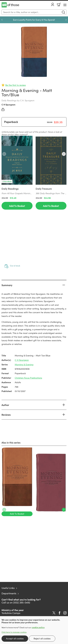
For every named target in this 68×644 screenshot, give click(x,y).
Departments (9, 593)
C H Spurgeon (8, 104)
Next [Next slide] (66, 20)
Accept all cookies (15, 639)
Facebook (60, 613)
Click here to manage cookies (14, 632)
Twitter (54, 613)
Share (3, 109)
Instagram (65, 613)
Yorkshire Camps (11, 613)
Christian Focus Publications (28, 378)
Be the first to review (16, 85)
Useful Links (8, 588)
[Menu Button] (65, 5)
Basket (59, 5)
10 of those (10, 5)
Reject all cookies (42, 639)
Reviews (6, 415)
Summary (7, 285)
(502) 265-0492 (22, 602)
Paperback (11, 122)
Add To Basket (17, 206)
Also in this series (11, 442)
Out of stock (15, 266)
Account (53, 4)
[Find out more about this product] (17, 191)
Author (5, 405)
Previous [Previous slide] (2, 20)
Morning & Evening (24, 364)
